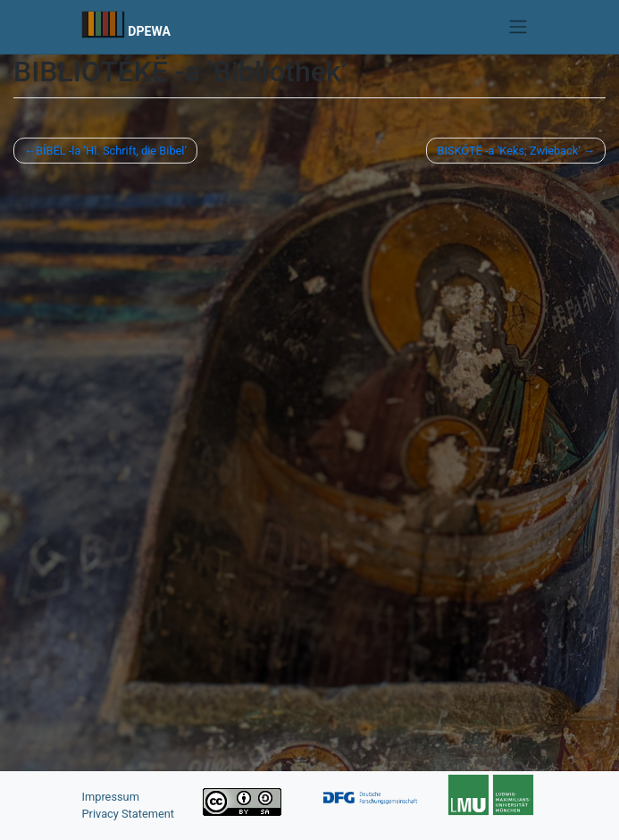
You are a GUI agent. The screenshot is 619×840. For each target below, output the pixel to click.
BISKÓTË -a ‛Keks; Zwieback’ (508, 151)
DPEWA (149, 31)
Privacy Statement (129, 814)
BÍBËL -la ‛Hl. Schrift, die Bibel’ (111, 151)
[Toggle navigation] (518, 27)
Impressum (111, 797)
